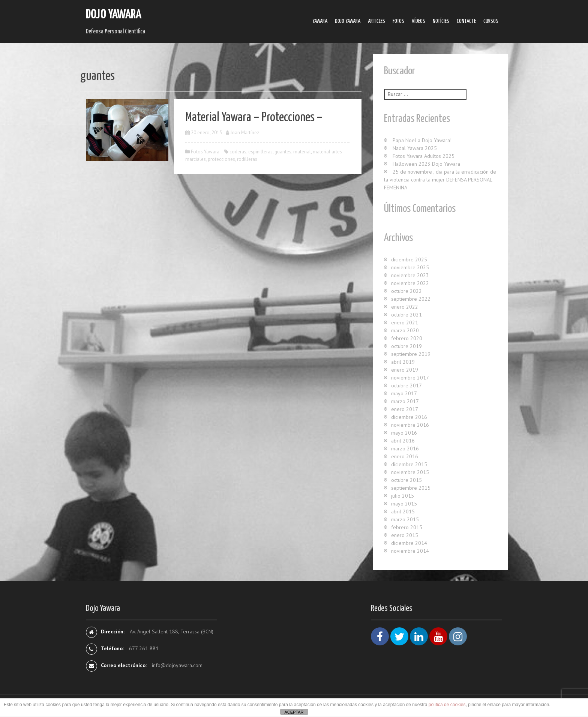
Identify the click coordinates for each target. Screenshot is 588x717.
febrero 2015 (407, 527)
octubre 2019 (406, 346)
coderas (238, 152)
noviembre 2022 (410, 283)
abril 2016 (403, 441)
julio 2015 (403, 496)
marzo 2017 (405, 401)
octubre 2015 (406, 480)
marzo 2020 (405, 330)
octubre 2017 (406, 385)
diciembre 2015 (409, 464)
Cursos (491, 21)
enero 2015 (405, 535)
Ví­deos (418, 21)
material (302, 152)
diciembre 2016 (409, 417)
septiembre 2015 (411, 488)
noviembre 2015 (410, 472)
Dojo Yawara (114, 15)
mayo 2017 (404, 393)
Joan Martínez (245, 133)
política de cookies (447, 705)
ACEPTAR (294, 712)
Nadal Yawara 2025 (415, 148)
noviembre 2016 (410, 425)
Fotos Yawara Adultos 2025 (424, 156)
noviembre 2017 (410, 378)
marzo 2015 (405, 519)
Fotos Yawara (205, 152)
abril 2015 (403, 511)
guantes (283, 152)
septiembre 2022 (411, 299)
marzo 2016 (405, 448)
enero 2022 (405, 307)
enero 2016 (405, 456)
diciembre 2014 (409, 543)
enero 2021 (405, 322)
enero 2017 (405, 409)
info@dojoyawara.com (177, 665)
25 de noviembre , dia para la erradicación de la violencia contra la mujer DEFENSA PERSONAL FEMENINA (440, 180)
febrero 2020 (407, 338)
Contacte (466, 21)
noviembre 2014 (410, 551)
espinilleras (260, 152)
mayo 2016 (404, 433)
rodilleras (247, 159)
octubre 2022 (406, 291)
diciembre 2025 (409, 259)
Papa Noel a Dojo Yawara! (422, 140)
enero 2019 (405, 370)
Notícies (441, 21)
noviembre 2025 (410, 267)
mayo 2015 (404, 504)
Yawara (320, 21)
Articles (376, 21)
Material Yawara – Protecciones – (254, 118)
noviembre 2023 (410, 275)
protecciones (221, 159)
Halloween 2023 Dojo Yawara (426, 164)
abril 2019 (403, 362)
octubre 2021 (406, 315)
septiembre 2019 (411, 354)
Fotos (398, 21)
